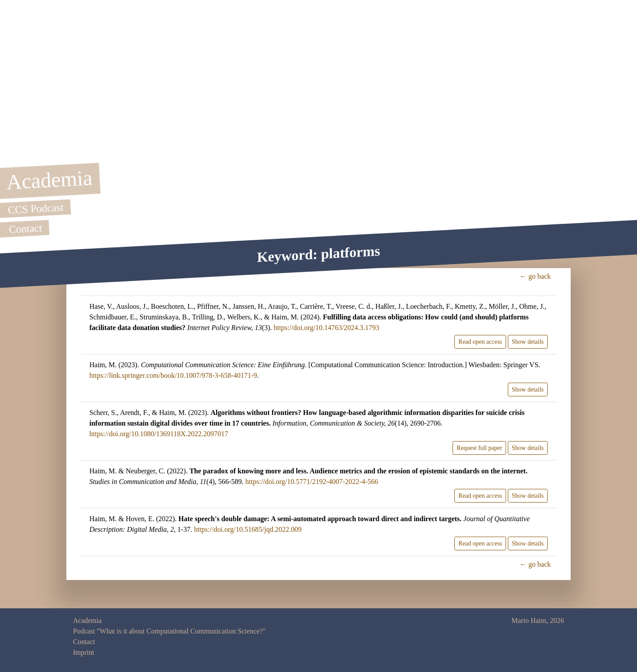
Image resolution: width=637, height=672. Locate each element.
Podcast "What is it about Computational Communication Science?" (169, 631)
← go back (535, 276)
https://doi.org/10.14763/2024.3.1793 (327, 328)
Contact (84, 642)
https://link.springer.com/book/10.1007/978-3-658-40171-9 (173, 375)
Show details (528, 342)
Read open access (480, 342)
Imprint (84, 652)
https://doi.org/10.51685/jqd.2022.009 (248, 529)
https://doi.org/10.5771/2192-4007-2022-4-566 (312, 482)
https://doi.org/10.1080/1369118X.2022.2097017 (159, 434)
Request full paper (479, 448)
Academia (87, 620)
